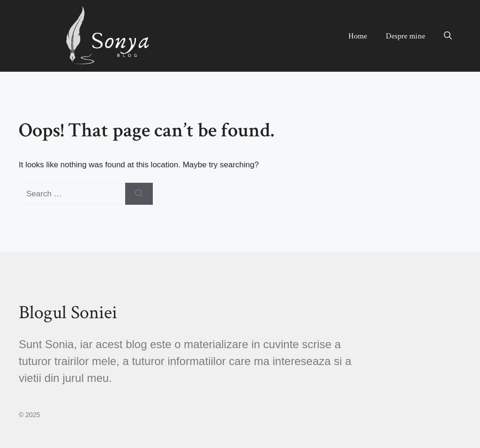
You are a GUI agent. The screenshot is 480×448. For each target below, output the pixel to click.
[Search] (139, 194)
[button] (448, 36)
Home (358, 36)
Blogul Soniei (68, 313)
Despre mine (405, 36)
